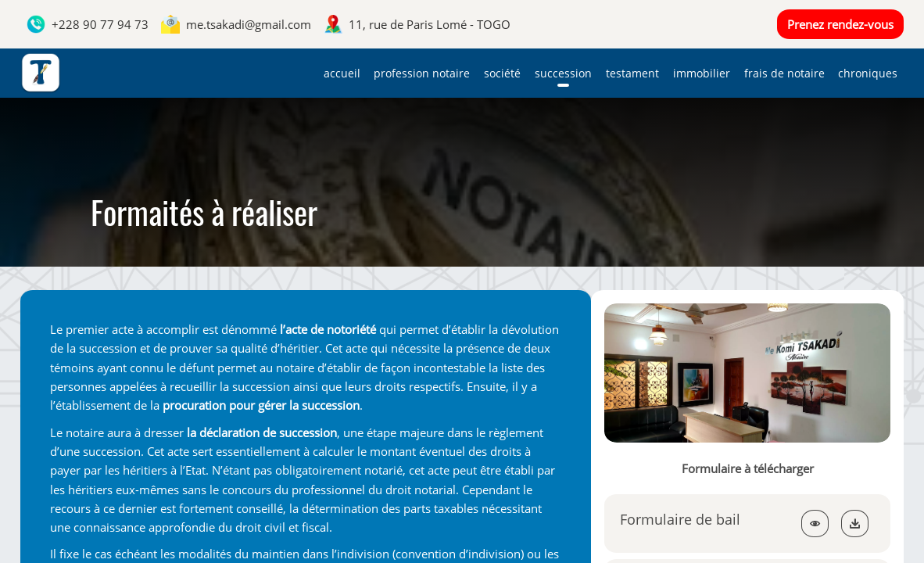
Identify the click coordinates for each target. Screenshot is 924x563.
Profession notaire (422, 73)
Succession (563, 73)
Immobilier (702, 73)
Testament (632, 73)
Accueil (342, 73)
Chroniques (868, 73)
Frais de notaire (784, 73)
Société (502, 73)
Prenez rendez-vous (840, 24)
